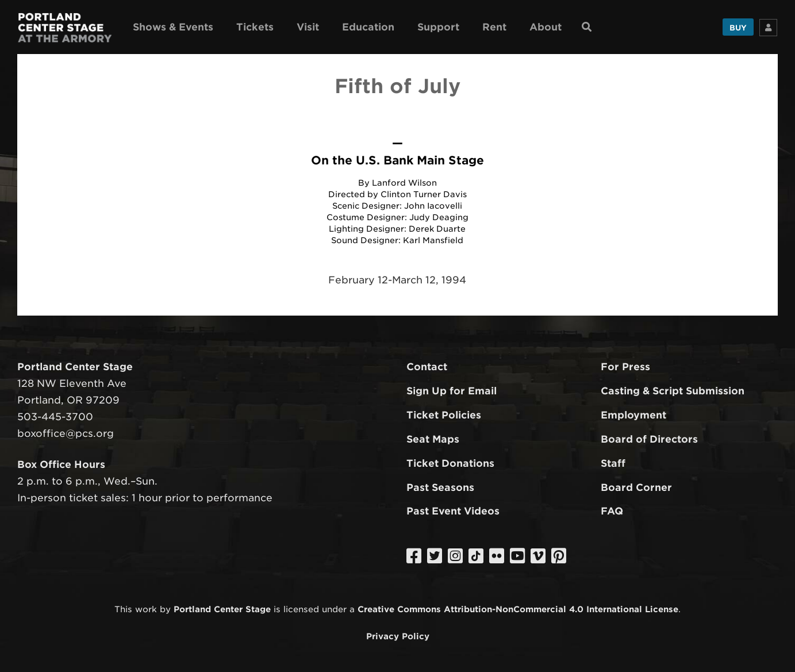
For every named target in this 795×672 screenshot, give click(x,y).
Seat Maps (433, 439)
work (146, 609)
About (546, 27)
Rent (494, 27)
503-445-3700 (55, 417)
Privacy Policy (398, 636)
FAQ (612, 511)
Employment (633, 415)
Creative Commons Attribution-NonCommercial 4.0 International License (518, 609)
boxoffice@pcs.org (66, 433)
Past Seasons (440, 487)
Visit (308, 27)
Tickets (255, 27)
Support (438, 27)
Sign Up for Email (452, 391)
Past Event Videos (453, 511)
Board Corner (636, 487)
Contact (427, 367)
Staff (613, 463)
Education (368, 27)
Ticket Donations (450, 463)
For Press (625, 367)
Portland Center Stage (222, 609)
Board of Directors (649, 439)
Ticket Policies (444, 415)
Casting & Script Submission (673, 391)
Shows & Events (173, 27)
